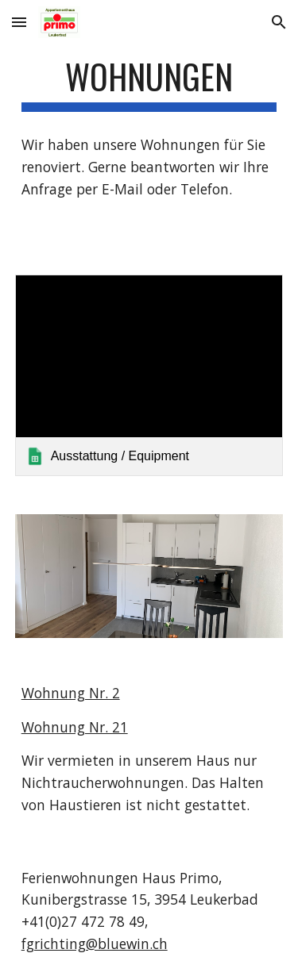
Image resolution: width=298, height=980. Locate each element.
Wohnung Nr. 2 (71, 693)
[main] (149, 84)
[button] (19, 22)
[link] (149, 375)
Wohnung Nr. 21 (75, 727)
